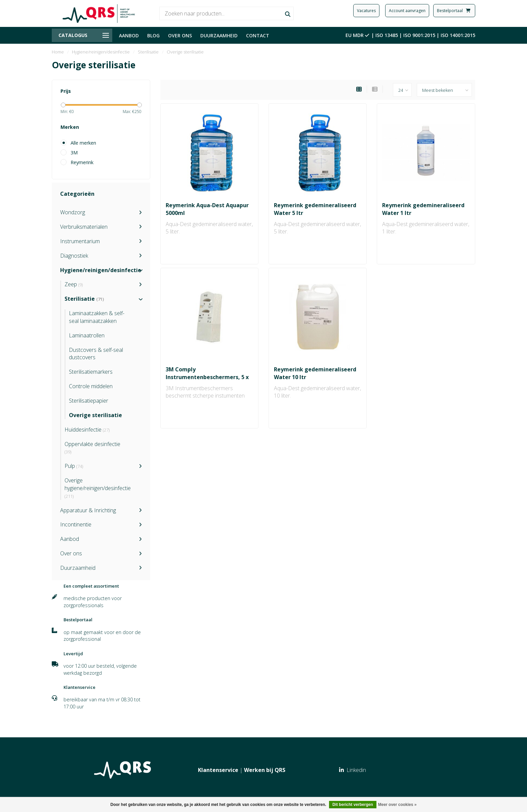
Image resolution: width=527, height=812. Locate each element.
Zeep (74, 284)
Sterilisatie (84, 299)
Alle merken (83, 143)
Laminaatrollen (87, 335)
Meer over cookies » (397, 805)
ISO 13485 (387, 35)
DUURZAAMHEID (219, 35)
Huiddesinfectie (87, 430)
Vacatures (366, 11)
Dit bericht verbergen (353, 805)
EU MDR (358, 35)
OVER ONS (180, 35)
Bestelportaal (454, 11)
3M (74, 153)
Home (58, 52)
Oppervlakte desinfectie (92, 448)
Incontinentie (76, 524)
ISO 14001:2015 (458, 35)
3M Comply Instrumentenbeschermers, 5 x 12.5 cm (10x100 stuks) (207, 377)
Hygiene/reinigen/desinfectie (101, 270)
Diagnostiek (74, 256)
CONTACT (258, 35)
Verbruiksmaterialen (84, 227)
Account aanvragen (407, 11)
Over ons (71, 553)
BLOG (153, 35)
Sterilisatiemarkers (91, 372)
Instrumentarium (80, 241)
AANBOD (129, 35)
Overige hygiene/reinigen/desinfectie (98, 488)
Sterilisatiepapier (89, 401)
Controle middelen (91, 386)
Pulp (74, 466)
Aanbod (70, 539)
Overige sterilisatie (95, 415)
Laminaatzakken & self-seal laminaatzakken (97, 317)
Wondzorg (73, 212)
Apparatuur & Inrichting (88, 510)
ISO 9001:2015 (419, 35)
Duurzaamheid (78, 568)
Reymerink (82, 162)
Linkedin (353, 770)
